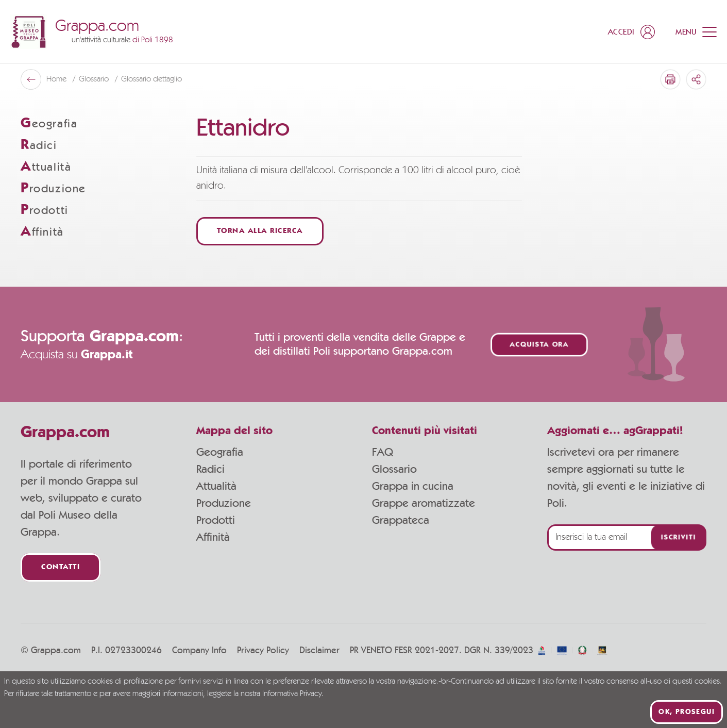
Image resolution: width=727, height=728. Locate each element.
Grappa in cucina (413, 486)
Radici (210, 469)
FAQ (383, 452)
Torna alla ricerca (260, 231)
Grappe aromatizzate (424, 503)
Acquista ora (539, 345)
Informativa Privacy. (293, 694)
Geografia (220, 452)
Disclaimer (319, 651)
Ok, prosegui (687, 712)
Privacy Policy (263, 651)
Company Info (199, 651)
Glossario (394, 469)
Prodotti (216, 520)
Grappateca (401, 520)
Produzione (224, 503)
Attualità (216, 486)
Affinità (213, 537)
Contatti (61, 567)
